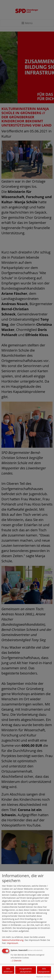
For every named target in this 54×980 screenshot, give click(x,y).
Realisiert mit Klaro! (44, 977)
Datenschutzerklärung (13, 940)
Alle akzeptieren (44, 970)
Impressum (13, 943)
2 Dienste (16, 961)
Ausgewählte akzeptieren (26, 970)
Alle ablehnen (8, 970)
